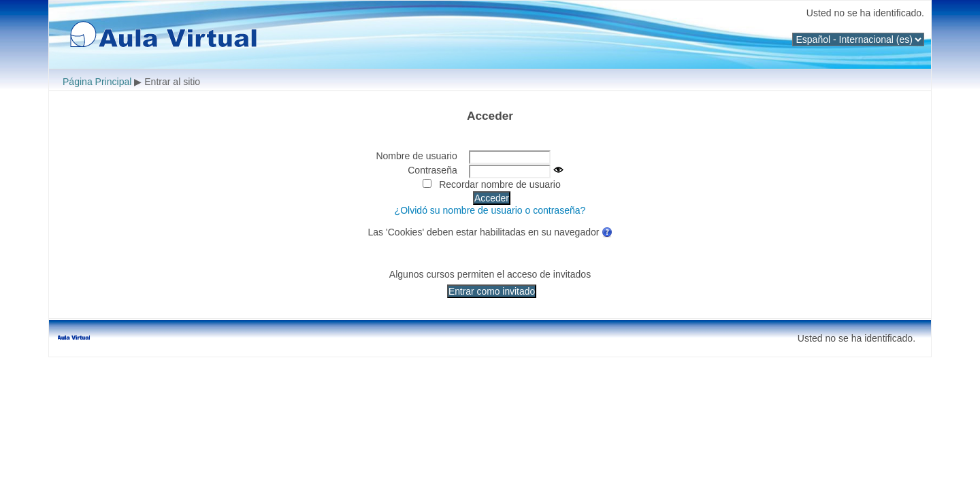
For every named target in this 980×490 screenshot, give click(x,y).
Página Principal (97, 82)
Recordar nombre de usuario (500, 184)
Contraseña (432, 170)
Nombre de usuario (416, 156)
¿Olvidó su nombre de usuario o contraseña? (490, 210)
